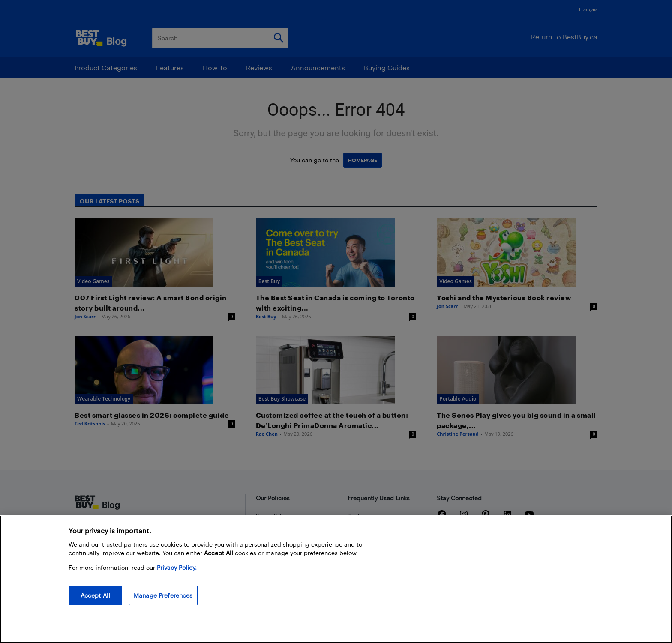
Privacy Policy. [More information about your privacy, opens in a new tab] (177, 567)
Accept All (95, 595)
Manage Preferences (163, 595)
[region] (336, 579)
